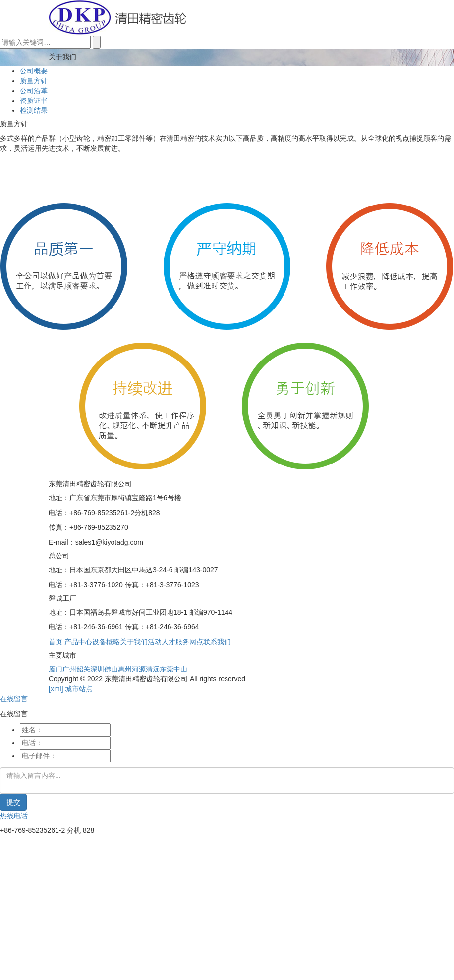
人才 (169, 642)
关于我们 (134, 642)
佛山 (111, 669)
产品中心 (78, 642)
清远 (153, 669)
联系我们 (217, 642)
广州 (69, 669)
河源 (139, 669)
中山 (180, 669)
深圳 (97, 669)
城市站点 (79, 689)
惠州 (125, 669)
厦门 (56, 669)
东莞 (167, 669)
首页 (56, 642)
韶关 (83, 669)
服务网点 (189, 642)
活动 (155, 642)
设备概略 (106, 642)
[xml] (56, 689)
